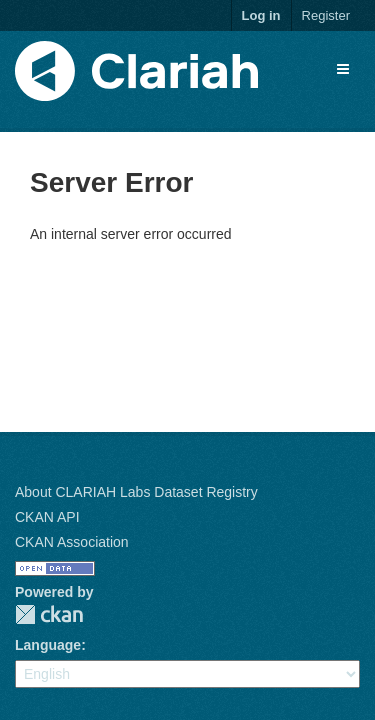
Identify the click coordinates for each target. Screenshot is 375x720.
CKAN (49, 614)
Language (48, 645)
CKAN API (47, 517)
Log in (261, 15)
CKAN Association (72, 542)
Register (326, 15)
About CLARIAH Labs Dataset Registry (136, 492)
